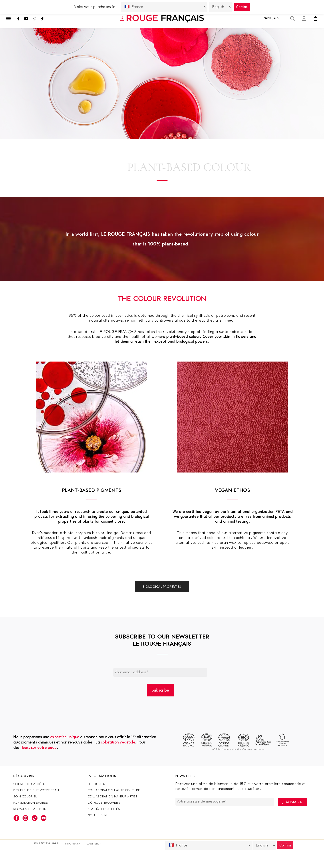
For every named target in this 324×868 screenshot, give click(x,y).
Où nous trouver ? (104, 803)
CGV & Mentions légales (46, 843)
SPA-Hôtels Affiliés (104, 809)
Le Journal (97, 784)
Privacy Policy (73, 844)
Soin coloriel (25, 797)
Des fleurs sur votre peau (36, 790)
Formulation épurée (31, 803)
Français (270, 18)
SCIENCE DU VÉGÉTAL (30, 784)
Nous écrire (98, 815)
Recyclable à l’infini (30, 809)
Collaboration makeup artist (113, 797)
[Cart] (315, 18)
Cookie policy (94, 844)
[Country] (208, 845)
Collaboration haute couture (114, 790)
